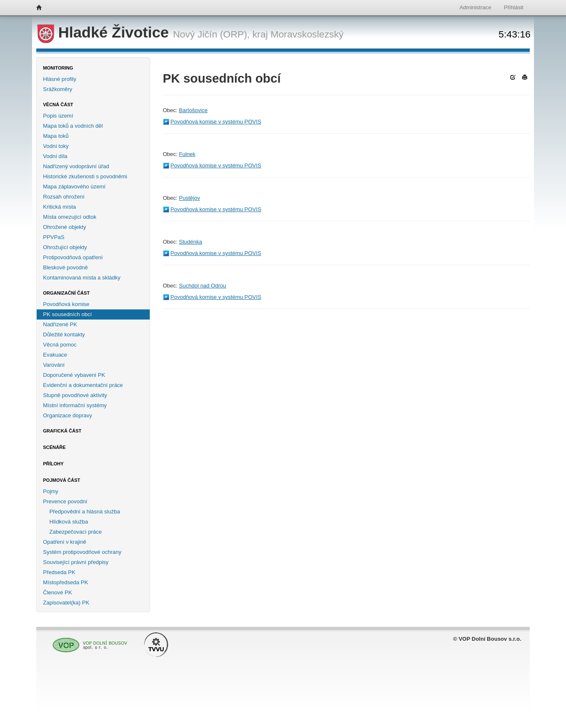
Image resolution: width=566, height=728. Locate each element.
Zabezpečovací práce (75, 532)
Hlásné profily (60, 79)
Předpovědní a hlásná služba (85, 512)
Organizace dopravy (67, 415)
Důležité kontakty (64, 334)
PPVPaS (54, 237)
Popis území (58, 116)
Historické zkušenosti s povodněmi (85, 176)
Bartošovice (193, 110)
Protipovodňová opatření (73, 257)
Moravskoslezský (307, 34)
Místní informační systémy (75, 405)
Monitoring (58, 68)
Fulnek (187, 154)
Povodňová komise (66, 304)
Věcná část (58, 105)
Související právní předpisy (76, 562)
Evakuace (55, 355)
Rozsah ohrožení (64, 197)
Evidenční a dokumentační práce (83, 385)
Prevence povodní (65, 501)
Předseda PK (59, 572)
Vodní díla (55, 156)
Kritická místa (59, 207)
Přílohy (53, 464)
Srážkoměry (58, 89)
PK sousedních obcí (67, 314)
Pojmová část (62, 480)
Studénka (190, 242)
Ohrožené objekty (65, 227)
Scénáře (54, 447)
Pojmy (51, 491)
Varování (54, 365)
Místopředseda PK (66, 582)
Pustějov (189, 198)
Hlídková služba (69, 522)
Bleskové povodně (65, 267)
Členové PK (58, 592)
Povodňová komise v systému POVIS (216, 122)
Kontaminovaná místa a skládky (82, 278)
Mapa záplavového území (74, 187)
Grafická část (62, 431)
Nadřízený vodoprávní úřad (76, 166)
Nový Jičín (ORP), (211, 34)
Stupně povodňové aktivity (75, 395)
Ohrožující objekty (65, 247)
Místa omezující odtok (70, 217)
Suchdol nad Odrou (202, 286)
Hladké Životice (105, 32)
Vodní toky (56, 146)
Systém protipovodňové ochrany (82, 552)
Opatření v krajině (65, 542)
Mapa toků (56, 136)
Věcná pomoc (60, 345)
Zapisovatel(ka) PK (66, 603)
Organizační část (66, 293)
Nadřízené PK (60, 324)
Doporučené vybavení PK (74, 375)
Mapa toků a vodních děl (73, 126)
